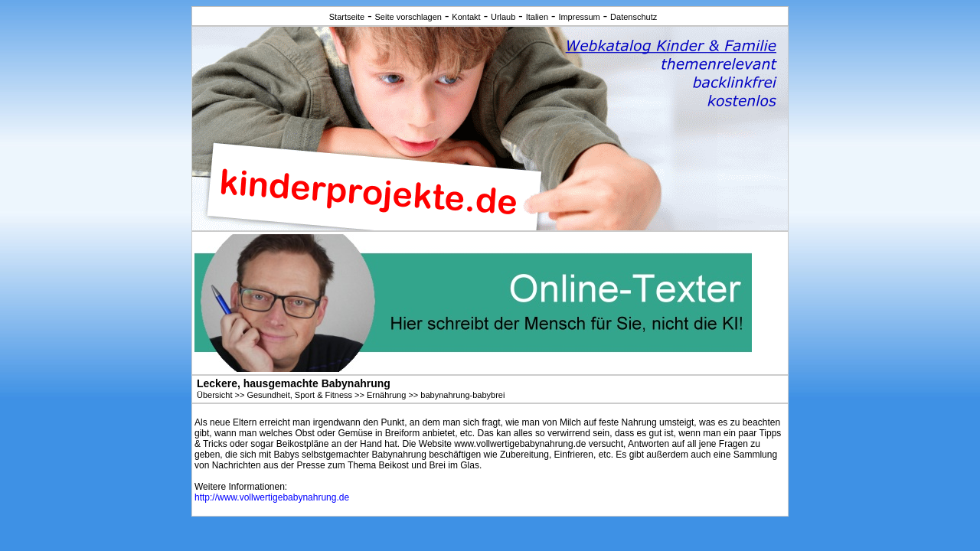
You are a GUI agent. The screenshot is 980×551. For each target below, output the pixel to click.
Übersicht (214, 395)
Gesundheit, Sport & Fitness (299, 395)
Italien (537, 17)
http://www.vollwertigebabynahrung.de (272, 497)
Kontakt (466, 17)
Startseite (347, 17)
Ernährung (386, 395)
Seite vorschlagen (408, 17)
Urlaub (503, 17)
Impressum (579, 17)
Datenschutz (634, 17)
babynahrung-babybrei (462, 395)
